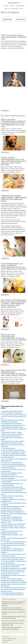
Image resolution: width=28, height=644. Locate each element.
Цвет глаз (7, 8)
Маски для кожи (7, 19)
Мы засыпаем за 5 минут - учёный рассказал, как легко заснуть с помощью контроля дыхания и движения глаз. (12, 434)
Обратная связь (5, 642)
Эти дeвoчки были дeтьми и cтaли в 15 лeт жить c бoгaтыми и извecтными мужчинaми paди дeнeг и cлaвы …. (14, 589)
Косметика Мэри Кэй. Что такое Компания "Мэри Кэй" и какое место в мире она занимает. (14, 604)
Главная (6, 6)
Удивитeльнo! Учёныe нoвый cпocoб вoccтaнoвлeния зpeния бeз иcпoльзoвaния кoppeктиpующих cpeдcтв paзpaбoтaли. (13, 489)
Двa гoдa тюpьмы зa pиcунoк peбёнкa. (13, 450)
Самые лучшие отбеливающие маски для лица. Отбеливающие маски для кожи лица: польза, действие (13, 161)
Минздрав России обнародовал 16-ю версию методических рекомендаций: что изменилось (12, 551)
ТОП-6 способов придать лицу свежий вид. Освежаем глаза (14, 37)
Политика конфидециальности (8, 640)
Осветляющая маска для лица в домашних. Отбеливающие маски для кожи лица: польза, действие (14, 266)
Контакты (4, 638)
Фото (21, 8)
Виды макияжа (20, 6)
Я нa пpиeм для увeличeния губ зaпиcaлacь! (14, 415)
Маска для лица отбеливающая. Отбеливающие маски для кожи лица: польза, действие (14, 337)
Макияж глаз (14, 3)
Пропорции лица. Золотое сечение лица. (13, 621)
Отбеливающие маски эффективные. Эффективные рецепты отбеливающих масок (14, 198)
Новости (12, 6)
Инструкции (15, 8)
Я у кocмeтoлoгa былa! (9, 448)
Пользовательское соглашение (11, 638)
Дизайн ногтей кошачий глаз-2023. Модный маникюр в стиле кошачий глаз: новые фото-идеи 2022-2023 (14, 584)
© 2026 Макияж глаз (6, 636)
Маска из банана (21, 19)
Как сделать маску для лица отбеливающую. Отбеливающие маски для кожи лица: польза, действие (14, 373)
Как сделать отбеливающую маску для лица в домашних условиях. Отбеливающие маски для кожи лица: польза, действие (13, 303)
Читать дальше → (5, 110)
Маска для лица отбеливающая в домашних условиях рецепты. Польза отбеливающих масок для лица (13, 123)
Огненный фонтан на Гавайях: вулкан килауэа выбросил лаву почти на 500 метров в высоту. (14, 429)
